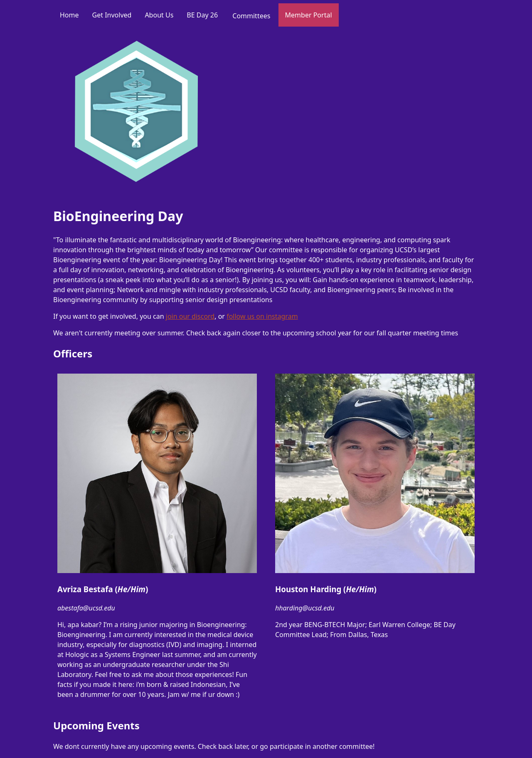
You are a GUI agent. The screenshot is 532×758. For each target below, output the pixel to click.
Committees (251, 16)
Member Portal (309, 15)
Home (69, 15)
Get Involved (112, 15)
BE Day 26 (202, 15)
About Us (159, 15)
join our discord (190, 316)
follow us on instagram (262, 316)
